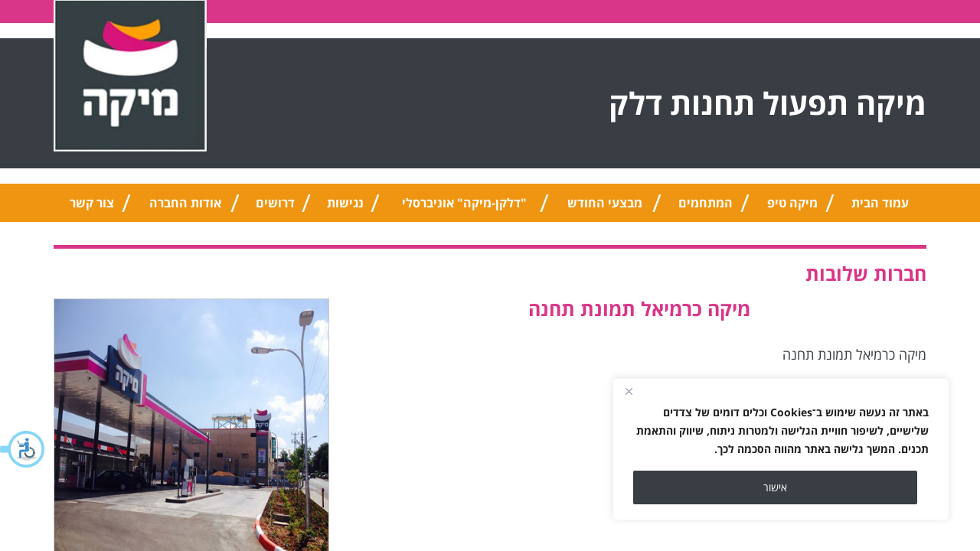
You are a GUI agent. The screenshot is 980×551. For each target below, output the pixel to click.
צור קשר (92, 203)
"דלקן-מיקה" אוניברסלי (464, 203)
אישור (775, 487)
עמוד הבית (880, 203)
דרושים (275, 203)
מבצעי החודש (605, 203)
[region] (781, 449)
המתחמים (706, 203)
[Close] (629, 391)
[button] (23, 449)
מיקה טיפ (792, 203)
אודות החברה (185, 203)
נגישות (345, 203)
